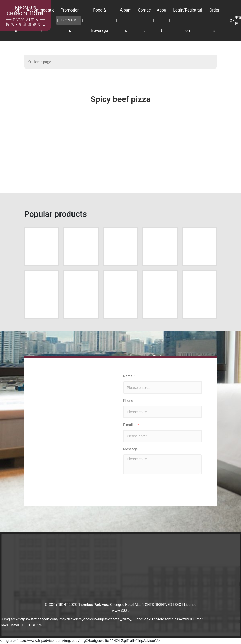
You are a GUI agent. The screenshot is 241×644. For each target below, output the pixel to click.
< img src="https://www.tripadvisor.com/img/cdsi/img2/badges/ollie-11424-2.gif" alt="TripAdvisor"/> (80, 641)
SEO (178, 605)
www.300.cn (122, 611)
